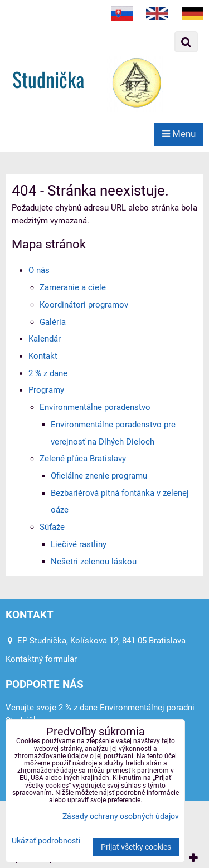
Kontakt (43, 356)
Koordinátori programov (84, 305)
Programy (46, 390)
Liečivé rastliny (79, 544)
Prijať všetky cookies (136, 847)
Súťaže (52, 527)
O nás (39, 270)
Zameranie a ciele (73, 287)
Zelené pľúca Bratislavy (83, 459)
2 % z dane (48, 373)
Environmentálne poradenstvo (95, 407)
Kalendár (45, 339)
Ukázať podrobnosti (46, 841)
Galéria (53, 322)
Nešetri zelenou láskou (94, 562)
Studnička (48, 79)
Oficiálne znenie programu (99, 476)
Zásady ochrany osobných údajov (121, 816)
